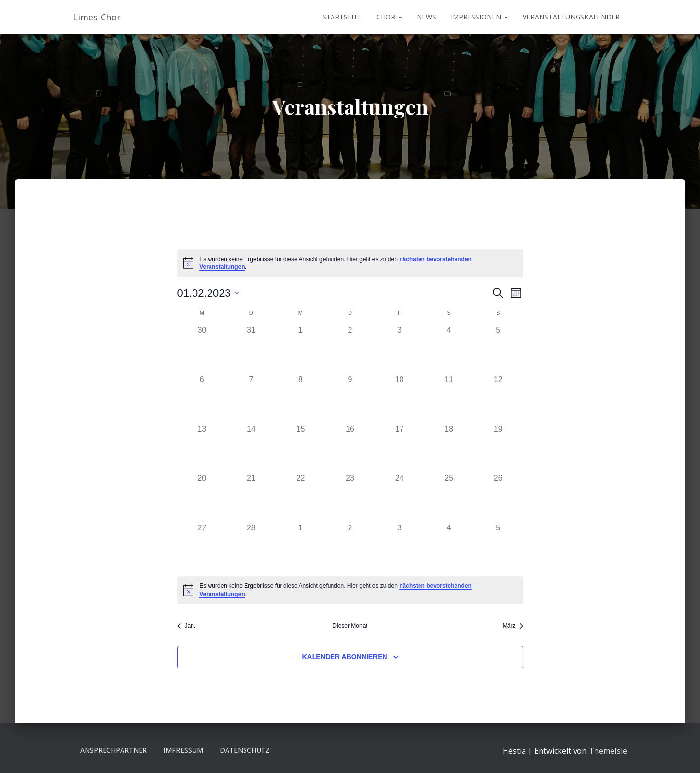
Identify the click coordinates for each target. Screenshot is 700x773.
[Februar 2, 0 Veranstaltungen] (350, 349)
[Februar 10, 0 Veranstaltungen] (400, 399)
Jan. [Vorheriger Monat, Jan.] (187, 626)
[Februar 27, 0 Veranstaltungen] (202, 547)
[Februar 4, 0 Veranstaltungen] (449, 349)
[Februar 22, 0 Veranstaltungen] (301, 497)
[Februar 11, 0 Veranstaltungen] (449, 399)
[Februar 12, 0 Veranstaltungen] (498, 399)
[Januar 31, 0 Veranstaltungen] (251, 349)
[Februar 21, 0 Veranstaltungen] (251, 497)
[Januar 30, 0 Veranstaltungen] (202, 349)
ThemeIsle (608, 751)
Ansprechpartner (114, 750)
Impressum (183, 750)
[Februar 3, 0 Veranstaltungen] (400, 349)
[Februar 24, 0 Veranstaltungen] (400, 497)
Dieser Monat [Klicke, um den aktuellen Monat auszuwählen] (350, 626)
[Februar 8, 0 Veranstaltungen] (301, 399)
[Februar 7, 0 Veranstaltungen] (251, 399)
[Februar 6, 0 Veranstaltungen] (202, 399)
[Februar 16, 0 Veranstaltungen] (350, 448)
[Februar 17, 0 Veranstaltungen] (400, 448)
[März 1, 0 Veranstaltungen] (301, 547)
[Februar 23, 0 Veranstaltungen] (350, 497)
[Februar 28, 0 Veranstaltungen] (251, 547)
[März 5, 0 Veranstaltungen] (498, 547)
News (426, 17)
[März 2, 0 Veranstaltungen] (350, 547)
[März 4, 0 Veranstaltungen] (449, 547)
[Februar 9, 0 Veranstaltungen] (350, 399)
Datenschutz (245, 750)
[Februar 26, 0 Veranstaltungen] (498, 497)
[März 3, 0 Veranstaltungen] (400, 547)
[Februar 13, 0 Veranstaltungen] (202, 448)
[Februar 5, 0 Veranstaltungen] (498, 349)
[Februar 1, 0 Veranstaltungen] (301, 349)
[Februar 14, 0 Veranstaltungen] (251, 448)
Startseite (342, 17)
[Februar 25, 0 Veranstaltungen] (449, 497)
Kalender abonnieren (344, 657)
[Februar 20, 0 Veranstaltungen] (202, 497)
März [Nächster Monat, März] (513, 626)
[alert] (350, 263)
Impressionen (479, 17)
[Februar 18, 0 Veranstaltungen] (449, 448)
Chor (389, 17)
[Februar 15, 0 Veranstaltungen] (301, 448)
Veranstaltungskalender (571, 17)
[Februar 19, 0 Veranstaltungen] (498, 448)
